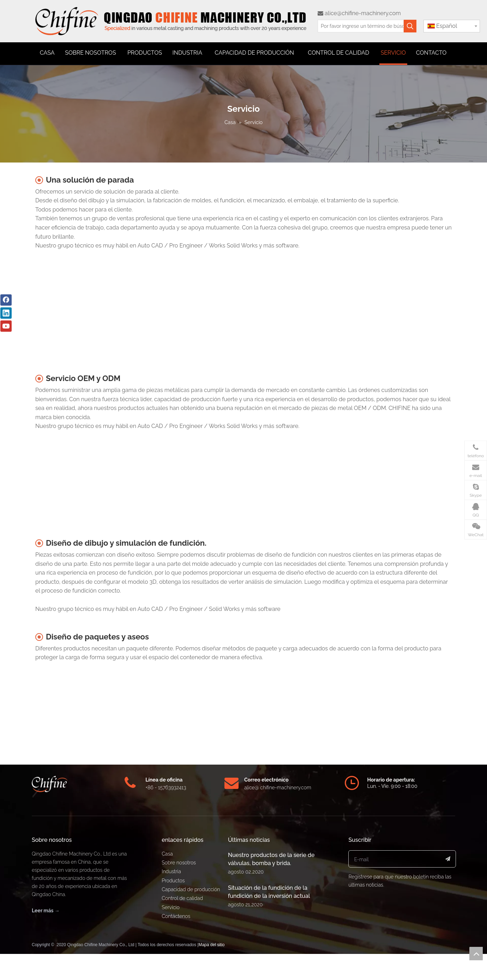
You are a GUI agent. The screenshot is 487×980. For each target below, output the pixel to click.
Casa (167, 854)
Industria (171, 871)
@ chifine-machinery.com (283, 788)
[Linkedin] (6, 313)
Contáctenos (176, 916)
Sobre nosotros (179, 863)
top (476, 954)
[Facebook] (6, 300)
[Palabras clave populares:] (410, 26)
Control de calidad (182, 898)
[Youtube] (6, 326)
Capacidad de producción (191, 889)
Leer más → (46, 911)
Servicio (171, 907)
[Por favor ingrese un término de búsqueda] (361, 26)
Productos (173, 881)
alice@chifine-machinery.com (359, 13)
